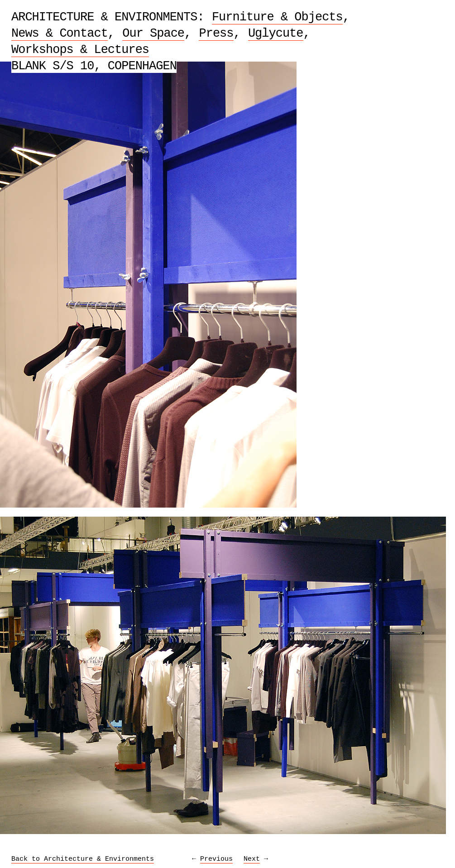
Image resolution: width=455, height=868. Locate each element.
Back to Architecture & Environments (83, 859)
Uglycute (276, 34)
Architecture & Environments (104, 17)
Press (216, 34)
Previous (216, 859)
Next (252, 859)
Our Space (153, 34)
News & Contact (60, 34)
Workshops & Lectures (80, 50)
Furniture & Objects (277, 17)
